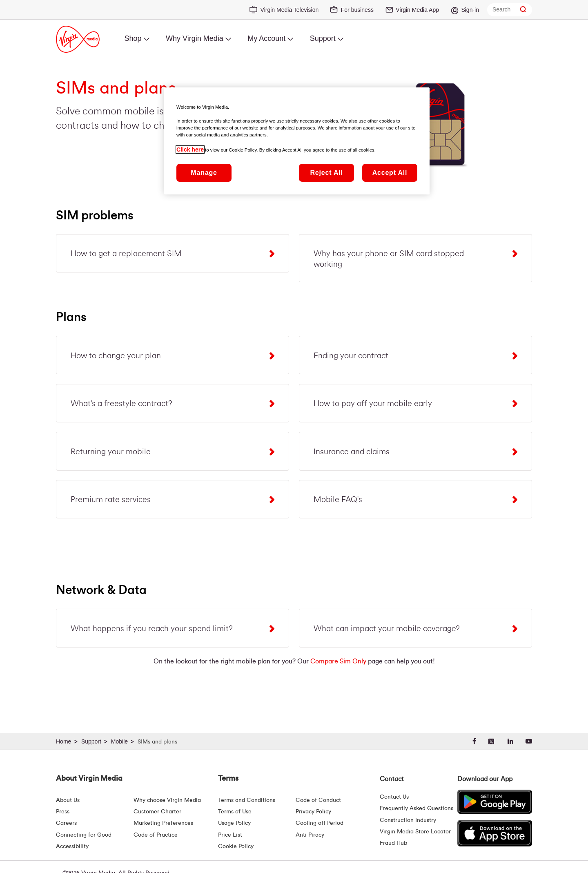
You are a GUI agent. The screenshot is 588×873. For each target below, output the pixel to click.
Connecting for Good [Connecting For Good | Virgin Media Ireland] (84, 835)
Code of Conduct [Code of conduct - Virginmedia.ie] (318, 800)
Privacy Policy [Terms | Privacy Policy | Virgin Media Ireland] (313, 812)
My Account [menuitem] (266, 38)
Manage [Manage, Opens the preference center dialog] (204, 173)
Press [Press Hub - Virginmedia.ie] (63, 812)
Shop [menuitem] (133, 38)
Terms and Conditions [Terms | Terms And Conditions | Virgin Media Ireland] (247, 800)
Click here (190, 150)
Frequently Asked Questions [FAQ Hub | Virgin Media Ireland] (416, 808)
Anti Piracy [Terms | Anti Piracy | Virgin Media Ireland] (310, 835)
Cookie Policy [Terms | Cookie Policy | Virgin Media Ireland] (236, 846)
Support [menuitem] (323, 38)
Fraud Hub (393, 843)
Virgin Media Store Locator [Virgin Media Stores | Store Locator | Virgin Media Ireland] (415, 832)
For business (357, 10)
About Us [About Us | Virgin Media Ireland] (68, 800)
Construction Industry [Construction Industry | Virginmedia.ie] (408, 820)
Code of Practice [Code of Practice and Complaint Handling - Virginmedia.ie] (156, 835)
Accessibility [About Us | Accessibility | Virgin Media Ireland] (72, 846)
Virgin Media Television (290, 10)
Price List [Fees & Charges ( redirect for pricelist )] (230, 835)
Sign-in (470, 10)
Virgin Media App (417, 10)
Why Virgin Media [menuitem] (195, 38)
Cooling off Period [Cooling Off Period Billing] (320, 823)
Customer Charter (157, 812)
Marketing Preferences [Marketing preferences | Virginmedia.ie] (163, 823)
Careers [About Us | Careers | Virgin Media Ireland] (66, 823)
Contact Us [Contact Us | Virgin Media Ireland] (394, 797)
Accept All (390, 173)
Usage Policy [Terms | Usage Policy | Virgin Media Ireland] (234, 823)
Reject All (326, 173)
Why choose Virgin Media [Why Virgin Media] (167, 800)
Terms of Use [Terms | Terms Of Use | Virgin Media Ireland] (235, 812)
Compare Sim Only (338, 663)
